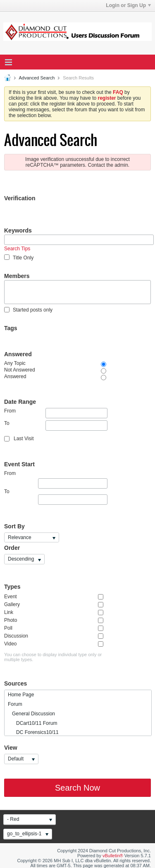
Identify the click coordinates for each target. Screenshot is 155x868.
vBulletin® (113, 856)
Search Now (77, 788)
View (11, 748)
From (56, 413)
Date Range (20, 402)
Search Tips (17, 249)
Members (17, 276)
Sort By (14, 526)
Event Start (19, 464)
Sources (15, 683)
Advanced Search (37, 78)
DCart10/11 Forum (32, 723)
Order (12, 548)
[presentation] (67, 218)
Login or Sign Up (128, 5)
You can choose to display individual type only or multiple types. (53, 657)
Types (12, 587)
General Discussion (31, 714)
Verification (20, 198)
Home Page (21, 695)
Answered (18, 354)
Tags (11, 328)
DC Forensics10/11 (33, 732)
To (56, 426)
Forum (15, 704)
